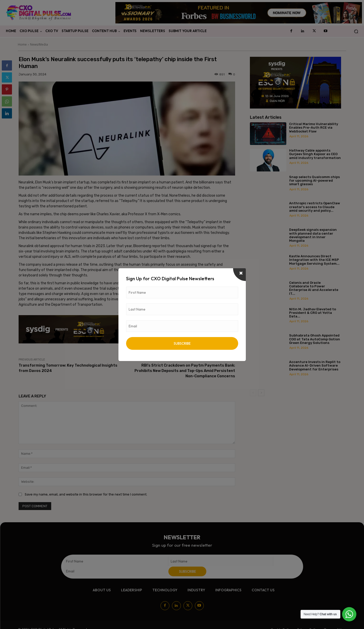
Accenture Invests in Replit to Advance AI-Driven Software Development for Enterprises (315, 366)
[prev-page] (253, 393)
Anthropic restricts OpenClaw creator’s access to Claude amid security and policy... (315, 207)
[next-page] (261, 393)
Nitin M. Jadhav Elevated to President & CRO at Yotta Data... (313, 313)
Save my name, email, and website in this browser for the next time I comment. (86, 494)
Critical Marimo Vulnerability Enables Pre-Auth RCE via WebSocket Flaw (314, 128)
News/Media (39, 44)
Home (22, 44)
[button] (356, 31)
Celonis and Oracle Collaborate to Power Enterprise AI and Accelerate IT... (314, 288)
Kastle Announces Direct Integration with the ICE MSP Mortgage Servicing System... (314, 260)
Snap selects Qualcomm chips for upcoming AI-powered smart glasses (314, 181)
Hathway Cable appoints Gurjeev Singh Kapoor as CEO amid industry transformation (315, 154)
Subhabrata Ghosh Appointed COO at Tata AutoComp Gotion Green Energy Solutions (315, 339)
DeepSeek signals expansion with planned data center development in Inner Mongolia (313, 235)
